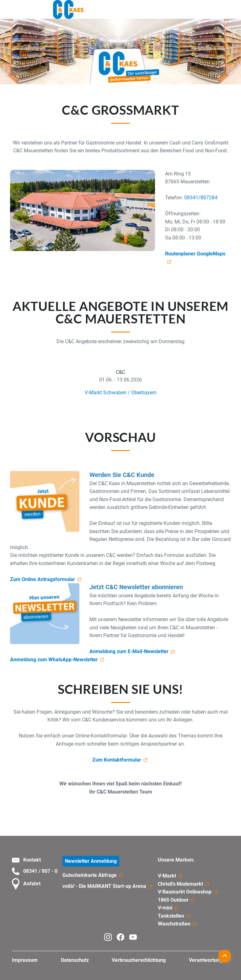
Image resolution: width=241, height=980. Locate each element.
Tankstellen (171, 916)
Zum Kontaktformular (117, 760)
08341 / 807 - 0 (35, 871)
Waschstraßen (174, 924)
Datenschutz (75, 960)
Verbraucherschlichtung (139, 960)
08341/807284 (201, 198)
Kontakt (26, 860)
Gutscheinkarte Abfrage (90, 875)
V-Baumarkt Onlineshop (185, 892)
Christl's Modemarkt (180, 884)
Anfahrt (26, 884)
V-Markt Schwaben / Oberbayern (121, 393)
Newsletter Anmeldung (91, 861)
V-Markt (167, 876)
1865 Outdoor (173, 900)
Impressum (25, 960)
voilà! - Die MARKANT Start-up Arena (104, 886)
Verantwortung (206, 960)
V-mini (165, 908)
